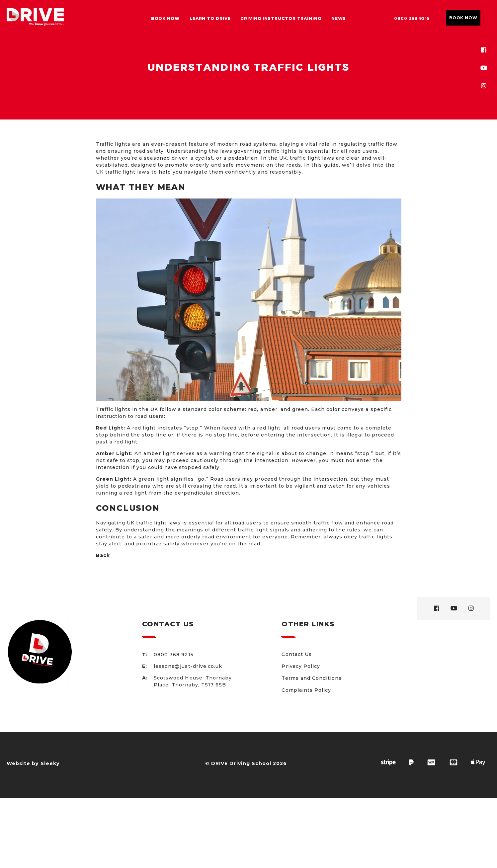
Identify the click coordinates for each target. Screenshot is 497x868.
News (339, 18)
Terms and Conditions (312, 678)
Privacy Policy (301, 666)
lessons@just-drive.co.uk (188, 666)
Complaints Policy (306, 690)
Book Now (165, 18)
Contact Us (297, 654)
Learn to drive (210, 18)
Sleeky (50, 763)
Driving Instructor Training (281, 18)
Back (103, 555)
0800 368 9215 (412, 18)
